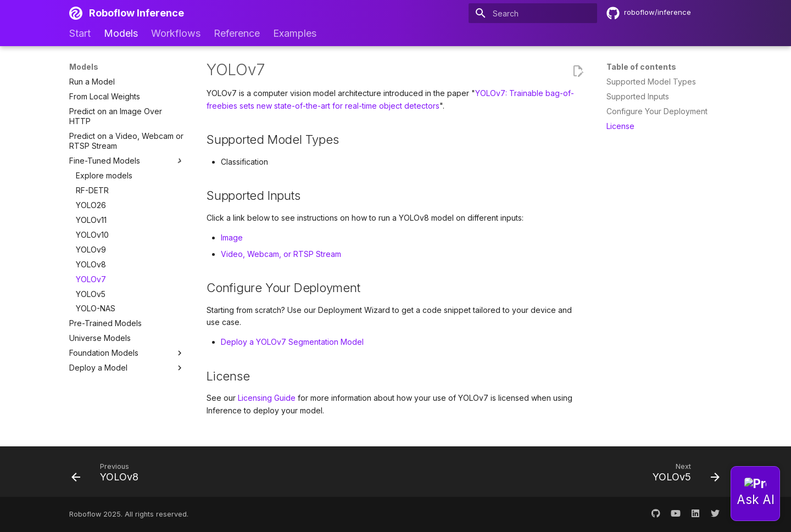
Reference (237, 33)
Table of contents (641, 67)
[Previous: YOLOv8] (108, 475)
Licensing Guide (267, 398)
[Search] (533, 13)
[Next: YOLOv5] (683, 475)
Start (80, 33)
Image (232, 237)
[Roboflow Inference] (76, 13)
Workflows (176, 33)
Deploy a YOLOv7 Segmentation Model (292, 342)
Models (121, 33)
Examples (295, 33)
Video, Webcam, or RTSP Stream (281, 254)
